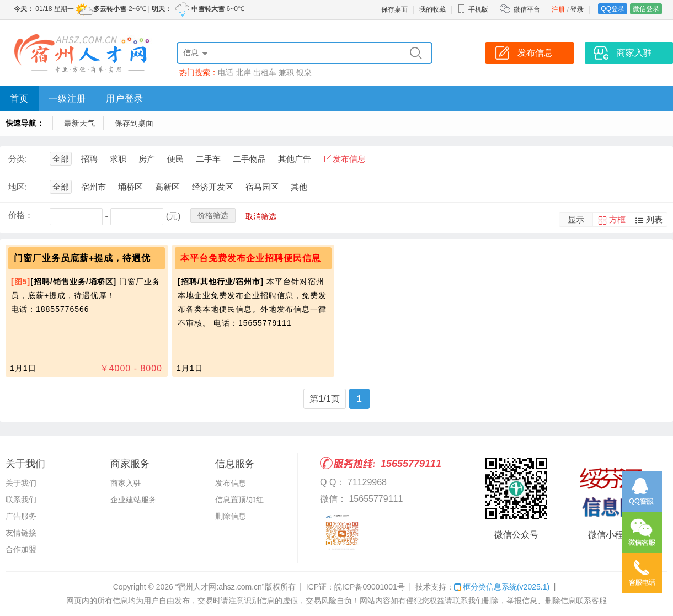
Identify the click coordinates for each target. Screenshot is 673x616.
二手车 (208, 159)
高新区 (167, 187)
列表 (654, 219)
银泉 (304, 72)
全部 (61, 159)
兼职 (286, 72)
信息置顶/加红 (239, 500)
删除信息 (231, 516)
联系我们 (21, 500)
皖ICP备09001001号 (370, 587)
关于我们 (21, 483)
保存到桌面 (134, 123)
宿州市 (94, 187)
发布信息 (349, 159)
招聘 (89, 159)
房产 (147, 159)
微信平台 (527, 9)
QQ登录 (613, 9)
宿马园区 (262, 187)
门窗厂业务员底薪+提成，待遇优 (82, 258)
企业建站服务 (133, 500)
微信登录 (646, 9)
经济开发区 (213, 187)
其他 (299, 187)
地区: (18, 187)
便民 (175, 159)
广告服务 (21, 516)
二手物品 (249, 159)
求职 (118, 159)
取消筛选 (261, 216)
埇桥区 (130, 187)
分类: (18, 159)
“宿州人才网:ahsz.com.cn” (220, 587)
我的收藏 (432, 9)
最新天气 (79, 123)
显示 (576, 219)
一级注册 (67, 99)
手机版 (473, 9)
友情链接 (21, 533)
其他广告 (295, 159)
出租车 (265, 72)
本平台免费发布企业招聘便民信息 (251, 258)
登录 (577, 9)
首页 (19, 99)
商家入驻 (126, 483)
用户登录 (125, 99)
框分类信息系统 (502, 587)
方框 (617, 219)
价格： (21, 215)
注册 (558, 9)
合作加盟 (21, 549)
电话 (226, 72)
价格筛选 (213, 215)
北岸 (243, 72)
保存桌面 (394, 9)
